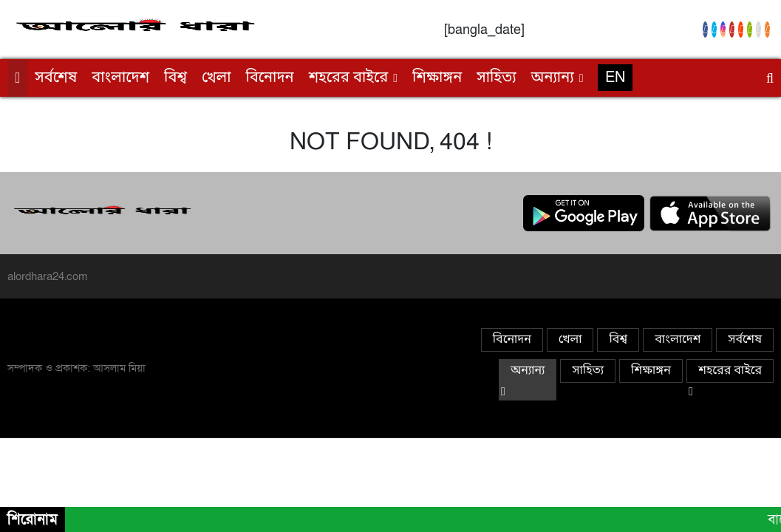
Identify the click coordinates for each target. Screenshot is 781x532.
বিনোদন (270, 78)
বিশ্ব (175, 78)
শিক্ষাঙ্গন (437, 78)
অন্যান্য (553, 78)
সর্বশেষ (56, 78)
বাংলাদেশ (120, 78)
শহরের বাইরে (349, 78)
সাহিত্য (496, 78)
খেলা (216, 78)
